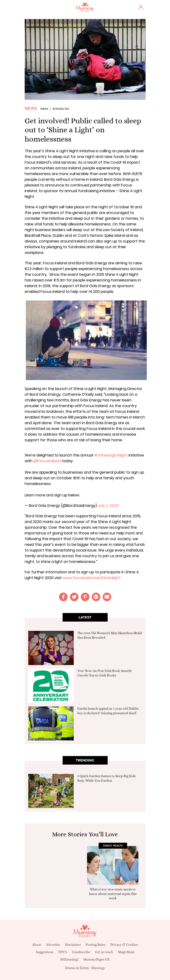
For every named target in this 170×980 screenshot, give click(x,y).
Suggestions (45, 952)
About (37, 945)
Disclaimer (73, 945)
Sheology (98, 968)
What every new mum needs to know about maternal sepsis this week (113, 894)
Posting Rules (96, 945)
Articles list (61, 109)
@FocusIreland (47, 461)
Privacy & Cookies (124, 945)
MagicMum (126, 952)
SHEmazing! (69, 959)
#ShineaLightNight (111, 455)
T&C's (63, 952)
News (31, 108)
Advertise (53, 945)
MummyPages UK (96, 959)
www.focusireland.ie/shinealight (92, 578)
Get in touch (104, 952)
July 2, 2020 (108, 506)
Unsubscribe (81, 952)
